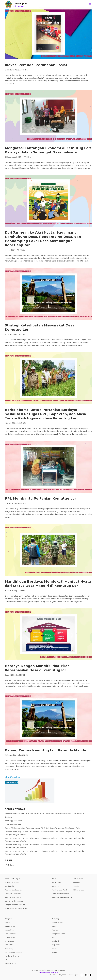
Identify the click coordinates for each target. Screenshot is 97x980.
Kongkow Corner (58, 934)
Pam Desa (9, 945)
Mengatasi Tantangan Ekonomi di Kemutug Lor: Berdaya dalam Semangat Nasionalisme (48, 150)
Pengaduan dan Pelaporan (15, 905)
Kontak (53, 975)
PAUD (7, 960)
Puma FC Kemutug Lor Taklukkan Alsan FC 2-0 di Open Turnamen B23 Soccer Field (42, 828)
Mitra (54, 937)
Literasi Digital (10, 937)
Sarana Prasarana (58, 923)
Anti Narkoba (10, 941)
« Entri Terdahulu (13, 777)
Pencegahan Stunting (13, 952)
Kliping (54, 952)
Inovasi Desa (10, 930)
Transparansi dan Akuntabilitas (16, 908)
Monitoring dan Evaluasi (14, 901)
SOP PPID (56, 886)
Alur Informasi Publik (59, 890)
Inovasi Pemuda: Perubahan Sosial (36, 65)
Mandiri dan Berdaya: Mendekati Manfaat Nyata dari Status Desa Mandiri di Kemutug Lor (48, 584)
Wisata (54, 949)
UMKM (54, 926)
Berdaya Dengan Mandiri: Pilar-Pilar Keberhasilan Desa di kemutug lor (37, 668)
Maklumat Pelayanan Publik (62, 897)
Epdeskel (76, 886)
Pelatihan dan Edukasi (13, 897)
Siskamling (9, 949)
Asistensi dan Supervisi (13, 890)
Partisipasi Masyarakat (13, 894)
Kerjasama (56, 945)
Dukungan (73, 975)
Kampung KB (10, 926)
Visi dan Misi (9, 886)
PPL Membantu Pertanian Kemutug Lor (40, 498)
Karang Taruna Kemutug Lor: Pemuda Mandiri (46, 750)
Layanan (63, 975)
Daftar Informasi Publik (60, 894)
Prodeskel (76, 883)
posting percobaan (13, 821)
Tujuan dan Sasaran (12, 883)
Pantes (8, 923)
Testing (8, 817)
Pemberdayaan (11, 934)
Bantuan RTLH (10, 963)
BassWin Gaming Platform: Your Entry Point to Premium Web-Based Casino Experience (44, 813)
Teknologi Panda (53, 972)
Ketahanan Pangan (12, 956)
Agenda (55, 930)
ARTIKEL (24, 70)
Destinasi (55, 941)
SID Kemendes (78, 890)
